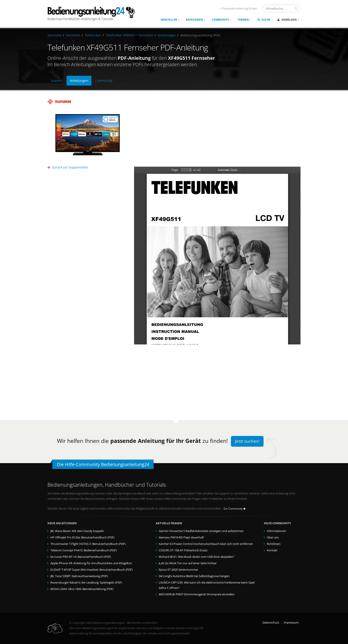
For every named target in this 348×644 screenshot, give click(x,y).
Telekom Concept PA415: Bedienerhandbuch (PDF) (84, 550)
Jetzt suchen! (247, 441)
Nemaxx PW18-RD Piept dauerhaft (181, 537)
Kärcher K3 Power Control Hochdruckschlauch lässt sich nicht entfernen (206, 544)
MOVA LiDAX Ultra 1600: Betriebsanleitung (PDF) (82, 589)
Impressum (291, 623)
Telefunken (93, 35)
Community (221, 20)
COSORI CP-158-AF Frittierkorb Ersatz (183, 550)
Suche (264, 20)
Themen (244, 20)
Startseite (55, 35)
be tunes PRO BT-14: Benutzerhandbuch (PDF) (81, 557)
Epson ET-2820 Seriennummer (178, 570)
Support (57, 81)
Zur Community (234, 509)
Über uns (273, 537)
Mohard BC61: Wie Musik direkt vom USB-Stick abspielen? (197, 557)
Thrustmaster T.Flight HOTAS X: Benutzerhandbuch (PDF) (88, 544)
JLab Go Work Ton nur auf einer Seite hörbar (188, 563)
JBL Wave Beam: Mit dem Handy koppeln (77, 531)
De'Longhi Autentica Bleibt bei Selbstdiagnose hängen (194, 576)
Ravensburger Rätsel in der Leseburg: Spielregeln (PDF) (86, 583)
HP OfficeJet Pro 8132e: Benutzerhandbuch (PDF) (82, 537)
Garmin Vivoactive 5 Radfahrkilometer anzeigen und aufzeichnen (201, 531)
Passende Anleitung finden (238, 9)
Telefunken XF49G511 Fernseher (130, 35)
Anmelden (288, 20)
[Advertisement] (217, 130)
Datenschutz (271, 623)
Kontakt (272, 550)
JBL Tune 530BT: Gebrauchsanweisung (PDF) (79, 576)
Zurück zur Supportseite (70, 167)
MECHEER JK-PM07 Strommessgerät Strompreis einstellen (197, 594)
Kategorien (196, 20)
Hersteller (170, 20)
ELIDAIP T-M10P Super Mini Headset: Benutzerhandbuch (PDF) (92, 570)
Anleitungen (167, 35)
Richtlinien (274, 544)
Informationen (276, 531)
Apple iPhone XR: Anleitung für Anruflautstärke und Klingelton (91, 563)
